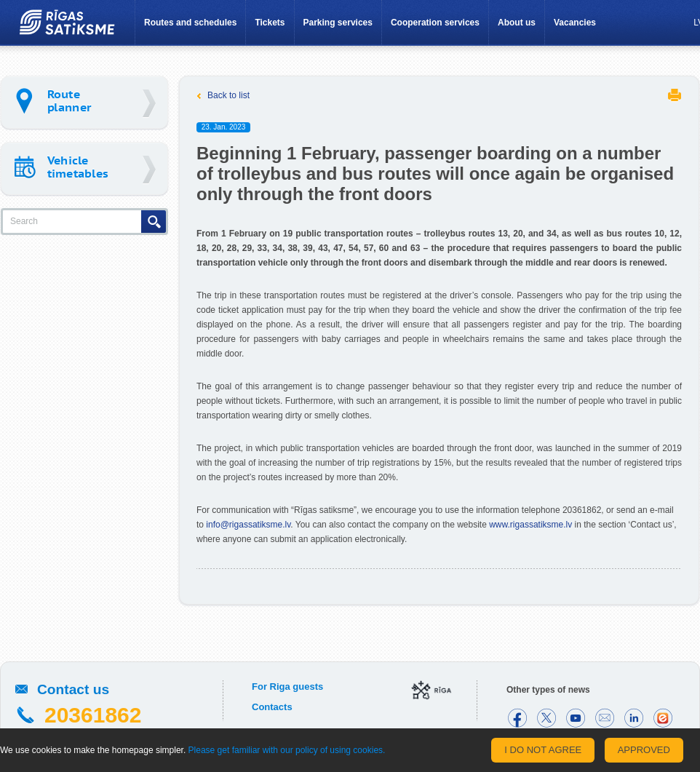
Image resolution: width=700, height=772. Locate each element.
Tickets (270, 23)
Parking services (338, 23)
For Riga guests (287, 687)
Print (675, 95)
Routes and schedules (190, 23)
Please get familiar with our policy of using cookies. (287, 750)
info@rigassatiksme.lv (248, 525)
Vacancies (575, 23)
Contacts (272, 707)
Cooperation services (435, 23)
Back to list (228, 95)
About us (517, 23)
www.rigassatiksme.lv (530, 525)
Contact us (73, 689)
